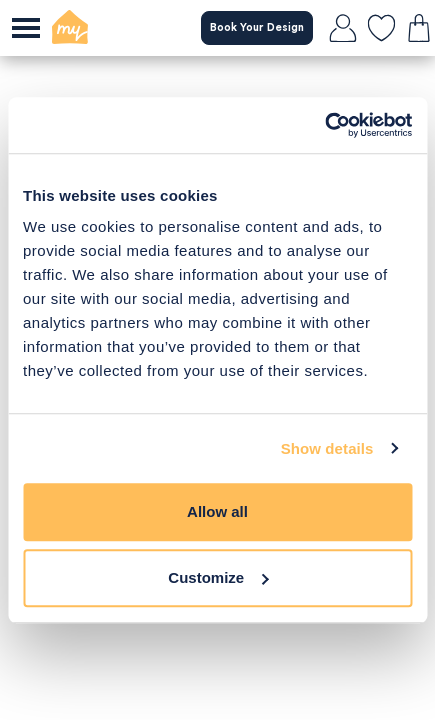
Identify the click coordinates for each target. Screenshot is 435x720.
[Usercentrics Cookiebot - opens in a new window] (324, 125)
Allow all (217, 511)
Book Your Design (257, 27)
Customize (218, 577)
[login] (343, 28)
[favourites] (381, 28)
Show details (327, 448)
